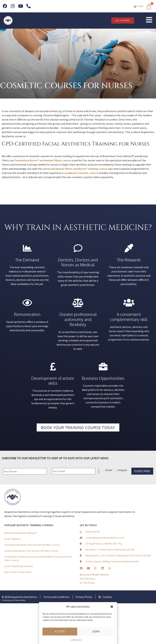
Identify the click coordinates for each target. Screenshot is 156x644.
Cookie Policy (76, 640)
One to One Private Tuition (18, 572)
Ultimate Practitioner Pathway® (21, 533)
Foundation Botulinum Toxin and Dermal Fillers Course (32, 545)
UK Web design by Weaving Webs (14, 600)
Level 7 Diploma (12, 539)
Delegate (122, 470)
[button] (112, 607)
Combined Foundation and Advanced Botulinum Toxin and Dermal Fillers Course (38, 558)
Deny (96, 632)
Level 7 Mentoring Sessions (19, 566)
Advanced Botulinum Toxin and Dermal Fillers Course (31, 551)
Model (109, 470)
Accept (60, 632)
